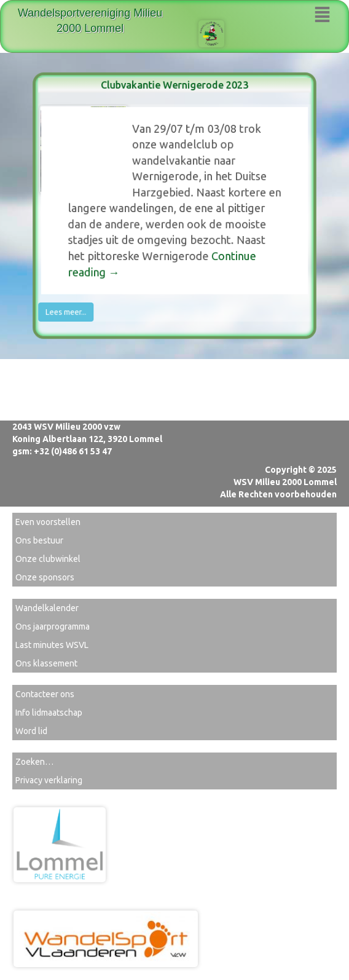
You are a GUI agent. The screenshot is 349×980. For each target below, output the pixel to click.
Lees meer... (74, 305)
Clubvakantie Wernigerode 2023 (174, 93)
